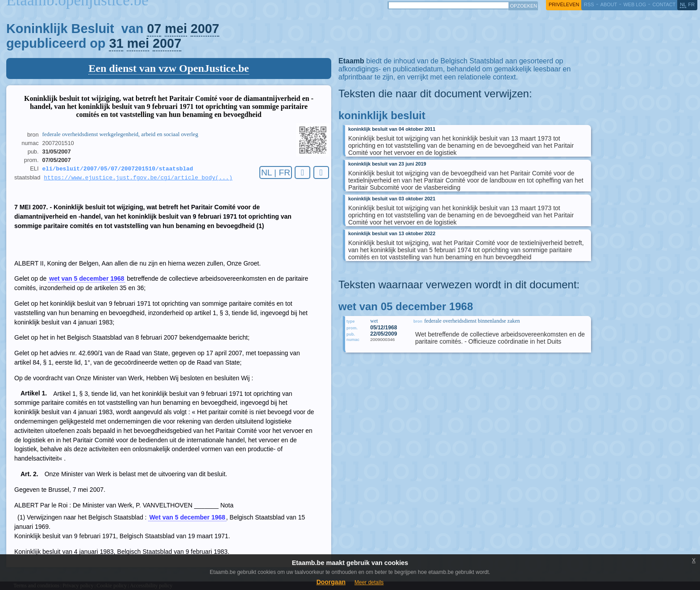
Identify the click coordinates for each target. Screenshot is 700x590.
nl (683, 4)
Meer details (369, 582)
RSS (589, 4)
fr (692, 4)
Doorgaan (331, 582)
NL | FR (276, 172)
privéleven (564, 4)
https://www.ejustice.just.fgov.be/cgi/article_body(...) (138, 179)
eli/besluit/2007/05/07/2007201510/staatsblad (118, 169)
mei (176, 29)
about (609, 4)
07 (154, 29)
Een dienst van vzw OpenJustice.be (169, 68)
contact (664, 4)
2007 (205, 29)
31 (116, 43)
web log (635, 4)
